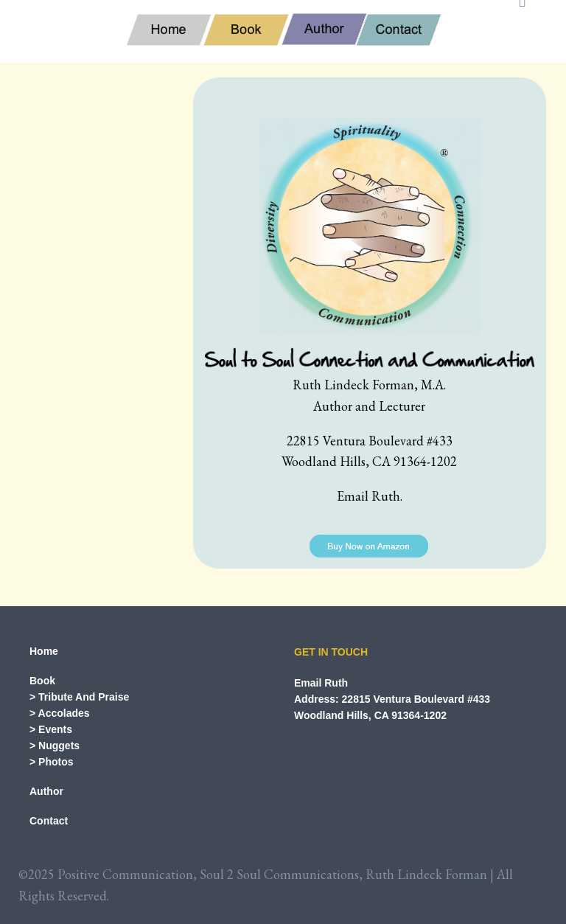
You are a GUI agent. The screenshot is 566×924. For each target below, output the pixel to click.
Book (42, 681)
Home (44, 651)
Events (55, 729)
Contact (49, 821)
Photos (56, 762)
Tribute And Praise (84, 697)
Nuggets (59, 746)
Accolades (64, 713)
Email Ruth (321, 683)
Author (46, 791)
